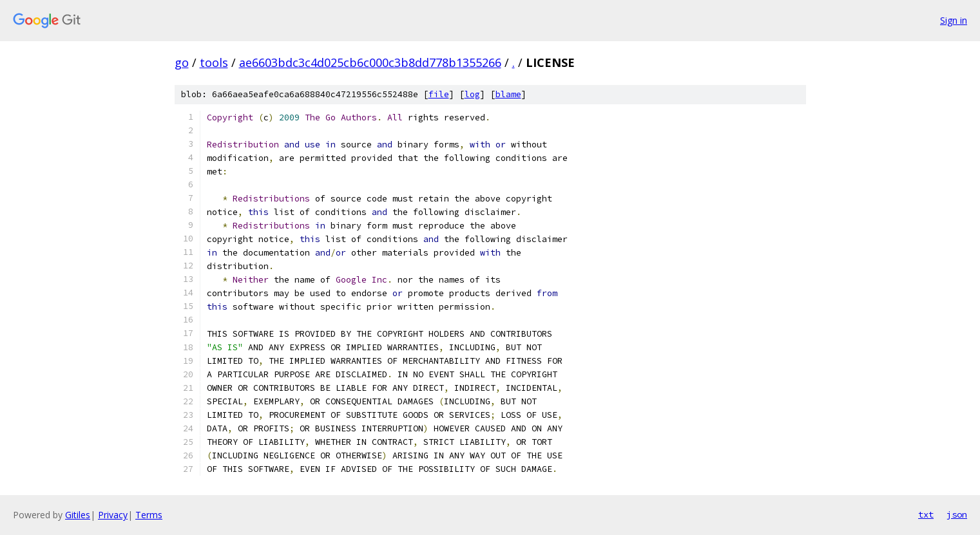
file (439, 94)
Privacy (113, 515)
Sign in (954, 20)
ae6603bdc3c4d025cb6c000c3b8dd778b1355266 (370, 62)
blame (508, 94)
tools (214, 62)
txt (926, 514)
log (472, 94)
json (957, 514)
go (182, 62)
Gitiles (78, 515)
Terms (149, 515)
